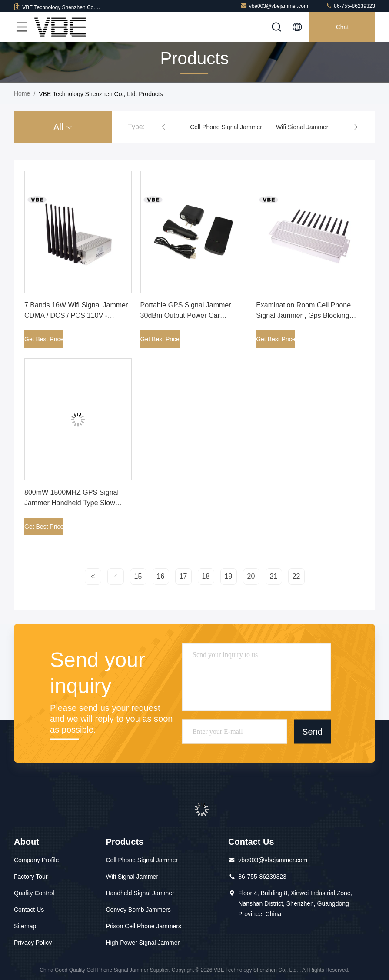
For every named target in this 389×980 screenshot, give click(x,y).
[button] (163, 127)
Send (312, 731)
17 (183, 576)
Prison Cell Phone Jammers (143, 926)
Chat (342, 27)
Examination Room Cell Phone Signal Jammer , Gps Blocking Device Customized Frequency (303, 315)
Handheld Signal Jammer (140, 893)
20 (251, 576)
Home (22, 93)
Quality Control (34, 893)
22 (296, 576)
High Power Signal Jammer (143, 943)
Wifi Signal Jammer (302, 127)
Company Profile (37, 860)
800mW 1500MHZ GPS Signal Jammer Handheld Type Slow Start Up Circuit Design (71, 503)
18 (206, 576)
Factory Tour (31, 877)
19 (229, 576)
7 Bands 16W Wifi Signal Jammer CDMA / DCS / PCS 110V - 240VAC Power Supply (76, 315)
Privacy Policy (33, 943)
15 (138, 576)
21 (274, 576)
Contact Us (29, 910)
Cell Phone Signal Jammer (226, 127)
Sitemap (25, 926)
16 (161, 576)
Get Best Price (44, 339)
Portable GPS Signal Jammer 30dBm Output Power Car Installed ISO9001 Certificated (187, 315)
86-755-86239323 (350, 6)
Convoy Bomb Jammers (138, 910)
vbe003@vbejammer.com (274, 6)
